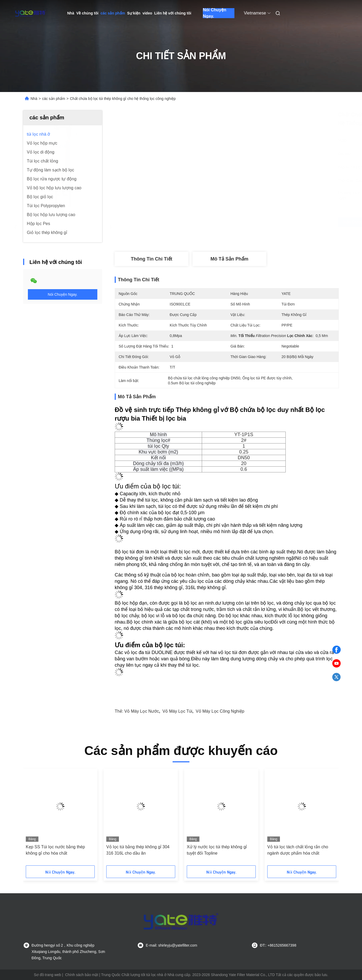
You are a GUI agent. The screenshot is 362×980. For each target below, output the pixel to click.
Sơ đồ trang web (47, 975)
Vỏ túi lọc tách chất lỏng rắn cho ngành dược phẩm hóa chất (298, 850)
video (147, 13)
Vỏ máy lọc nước (142, 711)
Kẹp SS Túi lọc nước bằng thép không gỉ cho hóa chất (55, 850)
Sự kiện (134, 13)
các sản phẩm (113, 13)
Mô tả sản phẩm (229, 259)
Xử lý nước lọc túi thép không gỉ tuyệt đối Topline (217, 850)
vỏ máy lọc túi (177, 711)
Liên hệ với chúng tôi (173, 13)
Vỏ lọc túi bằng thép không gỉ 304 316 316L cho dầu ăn (138, 850)
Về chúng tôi (87, 13)
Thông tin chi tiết (151, 259)
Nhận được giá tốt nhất (257, 222)
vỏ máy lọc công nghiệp (220, 711)
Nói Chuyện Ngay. (215, 13)
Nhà (71, 13)
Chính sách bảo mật (82, 975)
